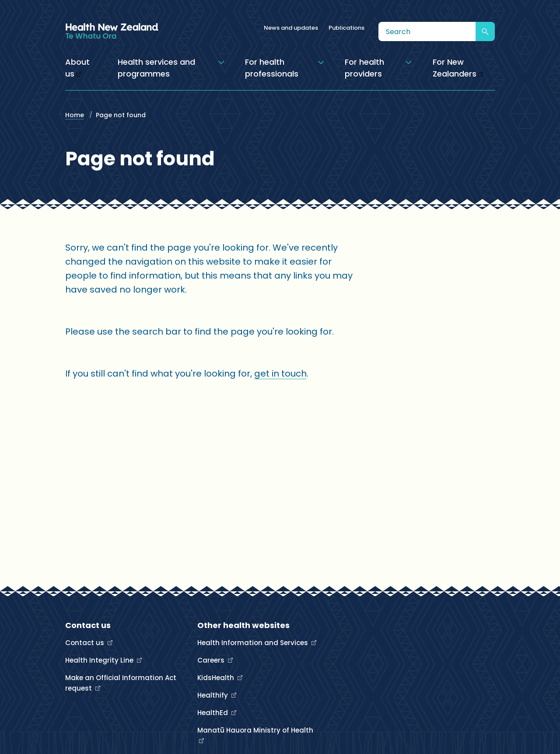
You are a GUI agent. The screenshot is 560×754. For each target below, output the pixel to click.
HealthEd (213, 713)
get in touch (280, 374)
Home (75, 115)
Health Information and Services (254, 643)
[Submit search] (485, 31)
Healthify (213, 695)
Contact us (86, 643)
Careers (212, 660)
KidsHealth (217, 678)
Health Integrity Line (100, 660)
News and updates (291, 28)
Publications (346, 28)
